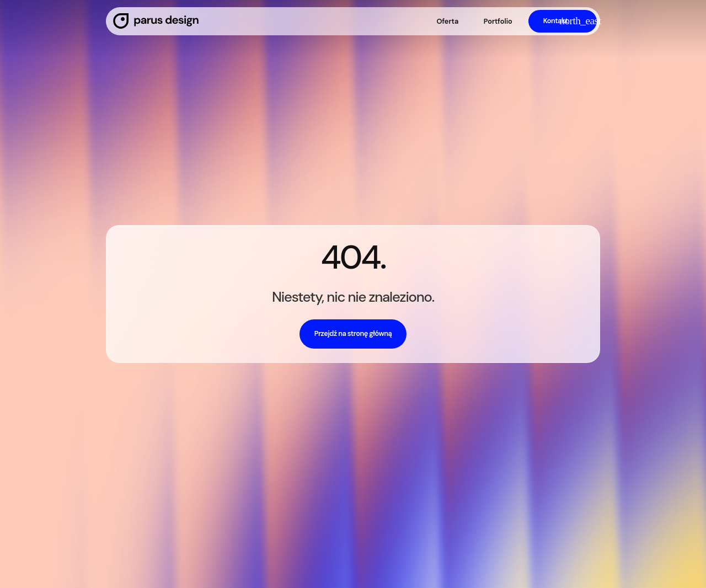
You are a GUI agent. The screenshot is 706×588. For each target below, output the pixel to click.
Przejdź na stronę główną (353, 333)
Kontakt (556, 21)
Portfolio (498, 21)
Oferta (447, 21)
